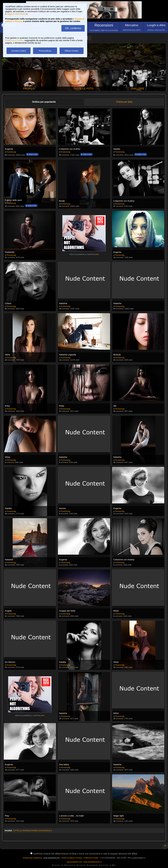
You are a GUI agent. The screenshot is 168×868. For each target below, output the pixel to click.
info (97, 254)
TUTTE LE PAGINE (21, 831)
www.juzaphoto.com (74, 862)
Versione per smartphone (32, 858)
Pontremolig (11, 152)
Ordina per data (124, 102)
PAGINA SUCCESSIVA (42, 831)
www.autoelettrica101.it (92, 862)
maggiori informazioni (16, 14)
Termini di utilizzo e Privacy (72, 858)
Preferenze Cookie (14, 40)
